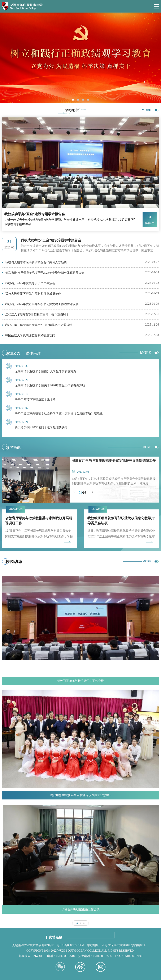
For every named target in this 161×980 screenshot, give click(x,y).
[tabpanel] (80, 58)
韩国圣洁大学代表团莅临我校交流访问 (30, 335)
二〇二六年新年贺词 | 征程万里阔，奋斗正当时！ (37, 315)
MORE (146, 110)
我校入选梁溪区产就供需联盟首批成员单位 (33, 294)
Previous (76, 492)
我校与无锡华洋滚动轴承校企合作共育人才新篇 (36, 262)
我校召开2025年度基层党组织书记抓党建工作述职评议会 (42, 304)
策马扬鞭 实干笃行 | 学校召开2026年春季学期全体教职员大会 (45, 273)
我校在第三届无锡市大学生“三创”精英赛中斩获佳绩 (39, 325)
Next (92, 492)
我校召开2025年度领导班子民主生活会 (30, 283)
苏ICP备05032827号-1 (71, 945)
